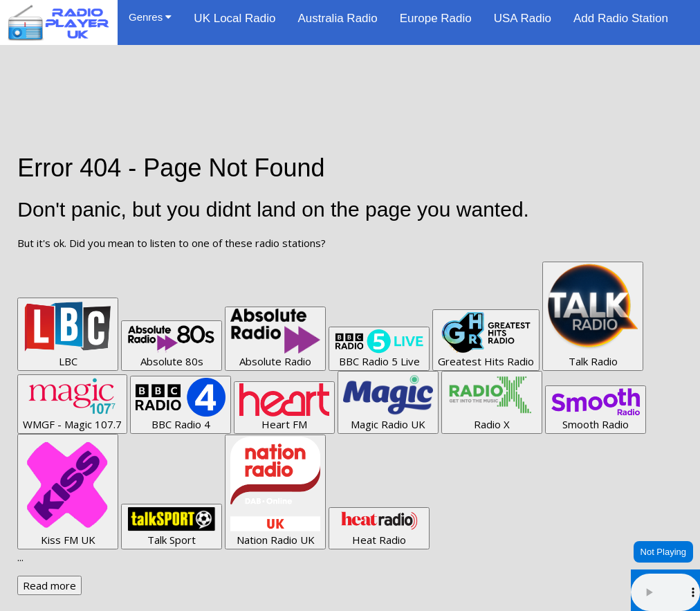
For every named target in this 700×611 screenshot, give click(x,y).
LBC (68, 334)
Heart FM (284, 407)
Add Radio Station (621, 18)
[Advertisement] (350, 76)
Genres (150, 17)
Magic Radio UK (388, 402)
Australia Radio (337, 18)
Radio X (492, 402)
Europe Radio (436, 18)
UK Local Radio (234, 18)
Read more (49, 585)
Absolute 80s (172, 345)
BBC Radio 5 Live (379, 348)
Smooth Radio (596, 409)
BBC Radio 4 (181, 404)
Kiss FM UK (68, 491)
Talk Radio (593, 316)
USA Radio (523, 18)
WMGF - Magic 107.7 (72, 404)
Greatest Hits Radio (486, 340)
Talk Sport (172, 526)
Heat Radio (379, 528)
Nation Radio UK (275, 492)
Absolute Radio (275, 338)
